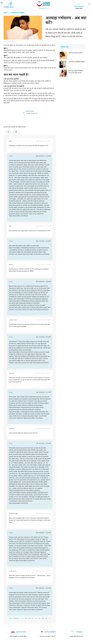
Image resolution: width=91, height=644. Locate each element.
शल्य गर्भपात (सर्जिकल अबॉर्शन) (77, 62)
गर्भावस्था (5, 13)
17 (33, 618)
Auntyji (11, 156)
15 (26, 618)
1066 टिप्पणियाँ (30, 111)
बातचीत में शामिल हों (32, 113)
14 (23, 618)
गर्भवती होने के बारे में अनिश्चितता (18, 13)
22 (50, 618)
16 (29, 618)
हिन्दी (48, 8)
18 (36, 618)
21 (46, 618)
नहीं (16, 132)
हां (8, 132)
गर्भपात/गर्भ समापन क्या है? (76, 53)
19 (39, 618)
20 (43, 618)
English (42, 8)
